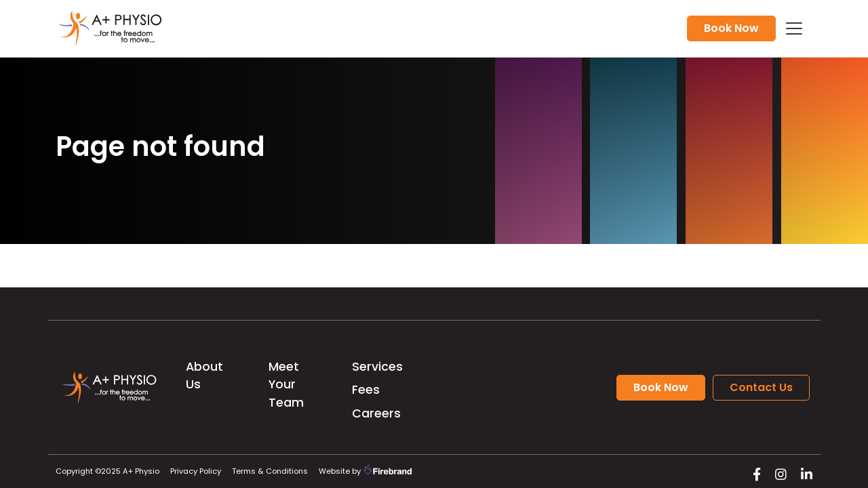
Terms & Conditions (270, 471)
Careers (376, 413)
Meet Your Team (286, 385)
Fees (366, 390)
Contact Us (761, 387)
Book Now (731, 28)
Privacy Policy (196, 471)
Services (377, 367)
